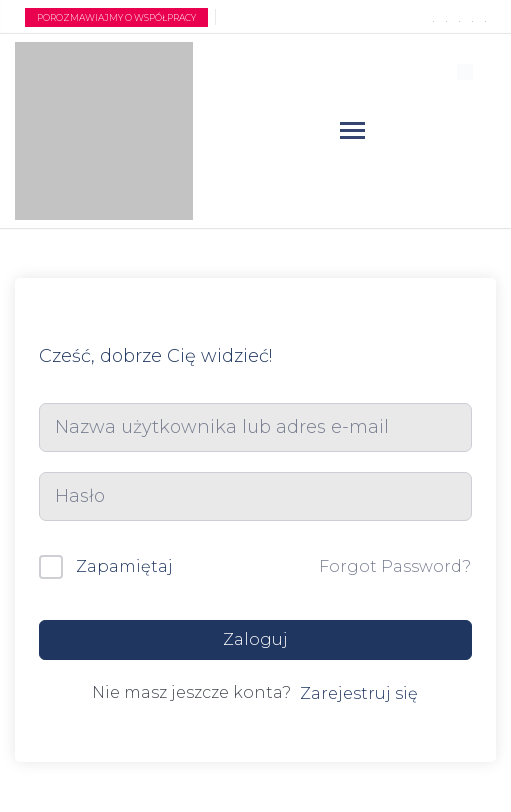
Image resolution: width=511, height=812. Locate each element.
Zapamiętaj (124, 566)
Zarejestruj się (359, 693)
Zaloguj (255, 639)
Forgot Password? (395, 566)
